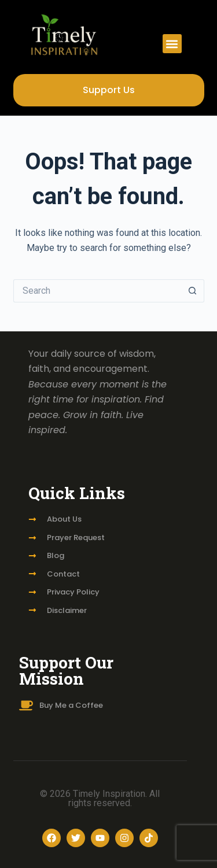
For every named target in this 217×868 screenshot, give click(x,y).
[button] (172, 44)
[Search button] (193, 291)
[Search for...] (97, 291)
